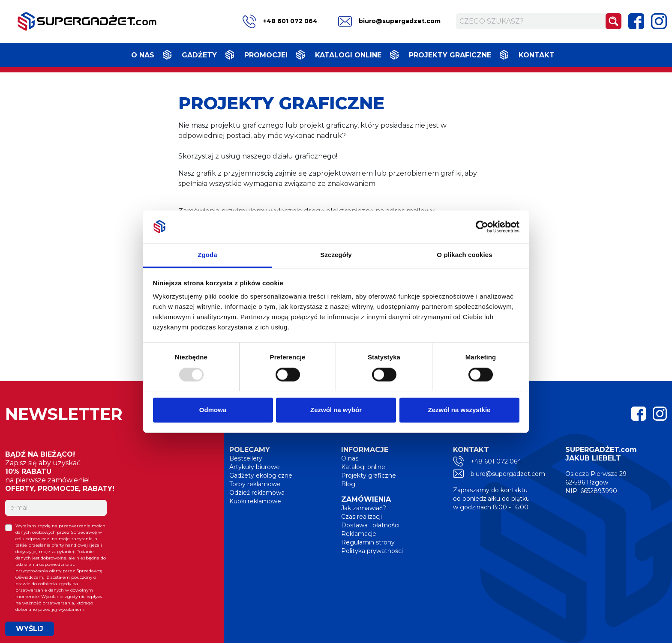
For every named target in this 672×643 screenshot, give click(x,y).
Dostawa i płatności (370, 525)
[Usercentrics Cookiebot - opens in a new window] (482, 227)
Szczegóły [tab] (336, 255)
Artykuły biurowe (255, 467)
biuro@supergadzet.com (389, 21)
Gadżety (199, 55)
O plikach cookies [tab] (464, 255)
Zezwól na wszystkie (459, 410)
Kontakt (537, 55)
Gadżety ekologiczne (261, 476)
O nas (143, 55)
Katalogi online (348, 55)
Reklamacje (359, 534)
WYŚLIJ (30, 629)
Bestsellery (246, 458)
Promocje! (266, 55)
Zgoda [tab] (207, 255)
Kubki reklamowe (255, 501)
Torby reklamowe (255, 484)
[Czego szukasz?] (531, 21)
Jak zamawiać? (364, 508)
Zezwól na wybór (336, 410)
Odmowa (213, 410)
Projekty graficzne (450, 55)
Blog (348, 484)
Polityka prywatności (372, 551)
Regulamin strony (368, 542)
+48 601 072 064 (280, 21)
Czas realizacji (361, 517)
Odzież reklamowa (257, 493)
